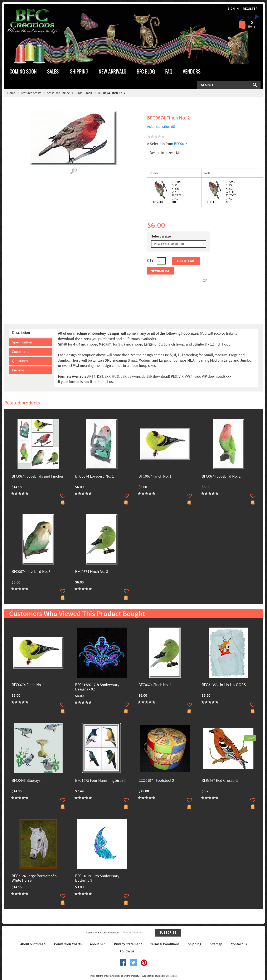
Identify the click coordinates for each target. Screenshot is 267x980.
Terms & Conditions (165, 944)
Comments (21, 352)
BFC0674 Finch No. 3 (92, 572)
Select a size (161, 236)
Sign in (233, 9)
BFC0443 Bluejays (26, 781)
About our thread (33, 944)
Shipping (195, 944)
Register (250, 9)
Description (21, 333)
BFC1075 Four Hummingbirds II (101, 781)
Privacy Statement (128, 944)
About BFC (98, 944)
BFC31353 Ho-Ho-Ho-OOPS (224, 685)
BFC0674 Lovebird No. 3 (31, 572)
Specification (22, 342)
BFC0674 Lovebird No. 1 (94, 477)
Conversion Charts (68, 944)
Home (11, 93)
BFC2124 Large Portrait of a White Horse (34, 878)
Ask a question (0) (161, 127)
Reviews (18, 370)
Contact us (239, 944)
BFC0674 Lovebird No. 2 (221, 477)
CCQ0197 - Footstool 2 (156, 781)
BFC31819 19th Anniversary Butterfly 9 (97, 878)
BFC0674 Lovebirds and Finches (38, 477)
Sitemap (216, 944)
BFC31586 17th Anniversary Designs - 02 (97, 687)
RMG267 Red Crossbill (220, 781)
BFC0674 (181, 144)
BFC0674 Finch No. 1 (155, 477)
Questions (20, 361)
